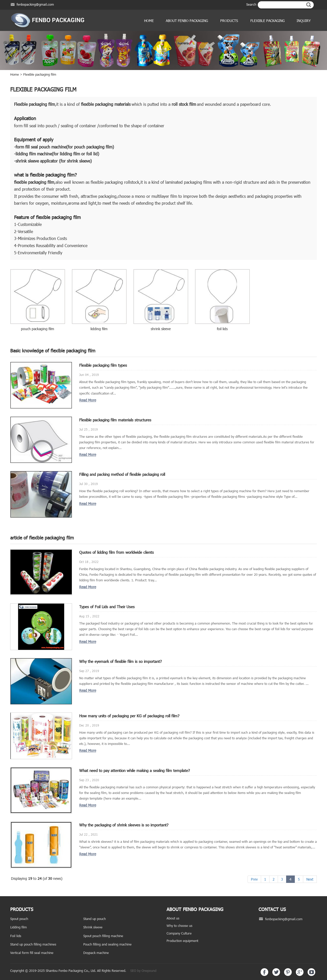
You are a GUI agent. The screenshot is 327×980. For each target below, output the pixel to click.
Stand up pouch (95, 919)
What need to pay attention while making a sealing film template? (135, 770)
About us (173, 918)
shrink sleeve (161, 329)
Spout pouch (19, 919)
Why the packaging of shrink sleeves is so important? (124, 825)
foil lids (222, 329)
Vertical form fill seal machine (32, 953)
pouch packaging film (38, 329)
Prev (254, 879)
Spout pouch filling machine (103, 936)
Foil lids (16, 936)
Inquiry (304, 21)
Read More (88, 400)
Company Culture (179, 933)
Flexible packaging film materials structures (115, 420)
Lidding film (19, 927)
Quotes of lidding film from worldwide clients (116, 552)
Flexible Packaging (267, 21)
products (229, 21)
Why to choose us (179, 926)
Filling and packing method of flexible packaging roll (122, 474)
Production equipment (182, 941)
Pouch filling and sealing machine (107, 944)
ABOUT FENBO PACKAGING (187, 21)
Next (310, 879)
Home (149, 21)
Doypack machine (96, 953)
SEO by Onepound (143, 971)
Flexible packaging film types (103, 365)
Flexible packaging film (40, 74)
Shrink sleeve (93, 927)
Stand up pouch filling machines (33, 944)
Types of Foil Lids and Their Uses (107, 607)
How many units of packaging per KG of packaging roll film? (129, 716)
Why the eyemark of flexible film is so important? (120, 661)
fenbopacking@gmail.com (35, 4)
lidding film (99, 329)
